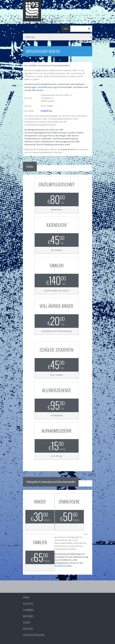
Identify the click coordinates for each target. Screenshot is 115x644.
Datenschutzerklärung (34, 635)
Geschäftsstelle (63, 566)
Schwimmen (28, 610)
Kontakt (27, 623)
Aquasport (28, 604)
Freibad (26, 597)
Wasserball (28, 616)
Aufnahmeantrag (47, 87)
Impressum (28, 629)
